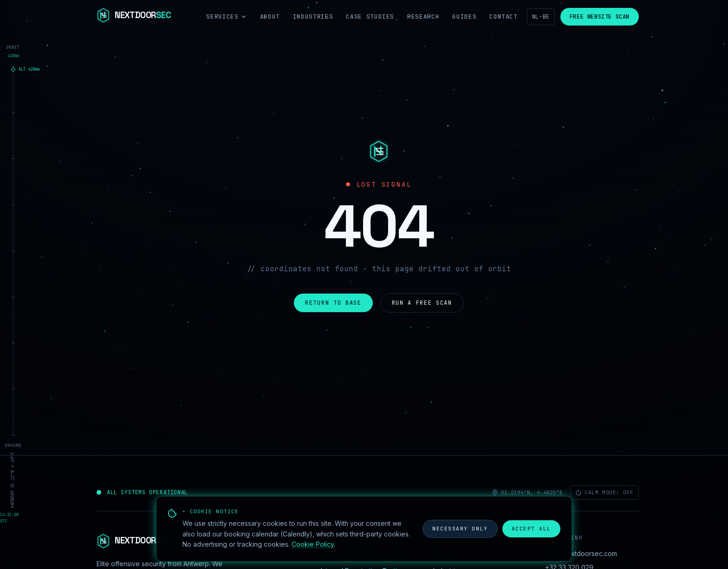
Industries (313, 16)
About (270, 16)
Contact (504, 16)
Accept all (531, 529)
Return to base (333, 303)
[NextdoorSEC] (134, 17)
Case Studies (370, 16)
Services (226, 16)
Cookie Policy (313, 544)
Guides (464, 16)
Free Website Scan (600, 17)
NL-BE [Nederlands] (541, 17)
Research (423, 16)
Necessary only (460, 529)
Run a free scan (422, 303)
